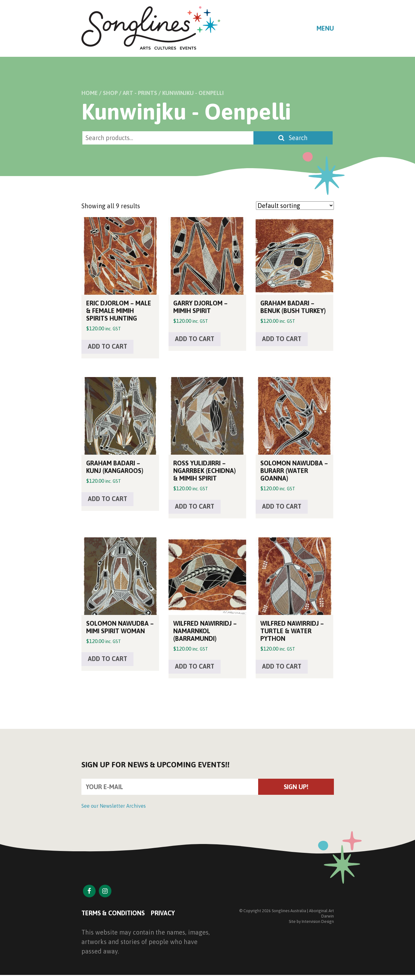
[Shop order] (295, 206)
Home (90, 93)
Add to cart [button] (108, 347)
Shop (110, 93)
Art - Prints (140, 93)
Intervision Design (318, 923)
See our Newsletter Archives (114, 808)
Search (294, 138)
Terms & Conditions (114, 915)
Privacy (164, 915)
